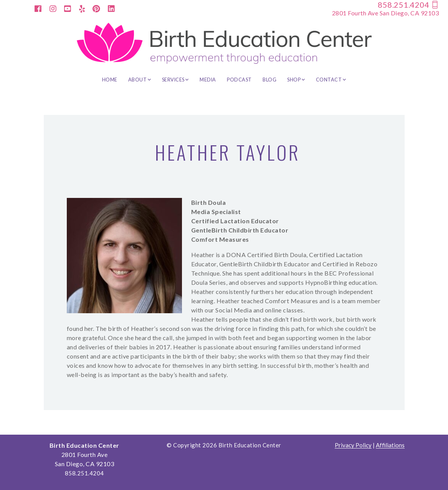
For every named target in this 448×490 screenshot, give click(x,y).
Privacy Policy (353, 445)
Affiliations (390, 445)
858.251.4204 (408, 5)
